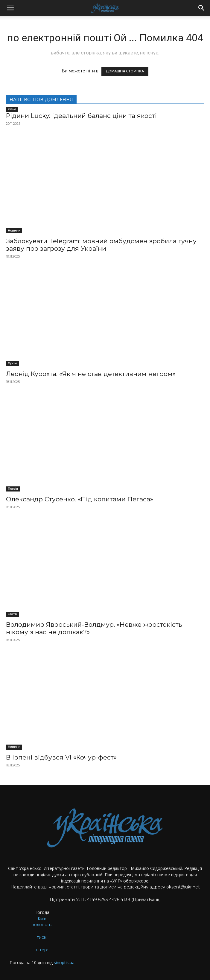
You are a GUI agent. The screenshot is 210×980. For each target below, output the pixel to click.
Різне (12, 109)
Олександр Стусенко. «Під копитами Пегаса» (80, 499)
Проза (13, 363)
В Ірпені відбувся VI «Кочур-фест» (61, 757)
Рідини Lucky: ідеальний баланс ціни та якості (81, 116)
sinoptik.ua (64, 962)
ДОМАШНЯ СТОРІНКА (125, 71)
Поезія (13, 489)
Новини (14, 230)
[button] (10, 8)
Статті (12, 614)
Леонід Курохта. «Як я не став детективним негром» (91, 374)
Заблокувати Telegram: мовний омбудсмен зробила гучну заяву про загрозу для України (101, 245)
